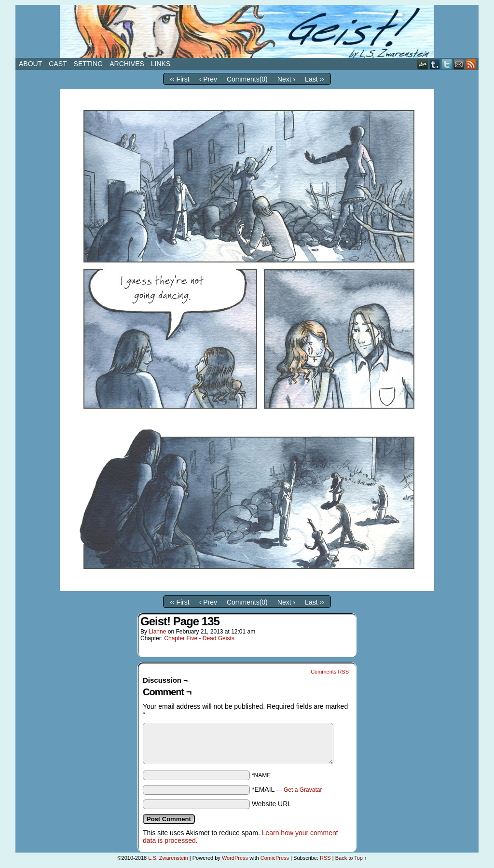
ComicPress (275, 858)
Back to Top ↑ (351, 858)
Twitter (447, 64)
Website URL (272, 804)
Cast (58, 64)
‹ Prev (208, 79)
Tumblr (435, 64)
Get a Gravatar (303, 790)
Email (459, 64)
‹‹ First (179, 79)
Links (161, 64)
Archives (127, 64)
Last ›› (315, 79)
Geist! (247, 31)
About (30, 64)
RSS (471, 64)
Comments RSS (330, 672)
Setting (89, 64)
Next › (286, 79)
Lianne (157, 632)
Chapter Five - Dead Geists (199, 638)
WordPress (235, 858)
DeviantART (423, 64)
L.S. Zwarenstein (168, 858)
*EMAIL (287, 789)
